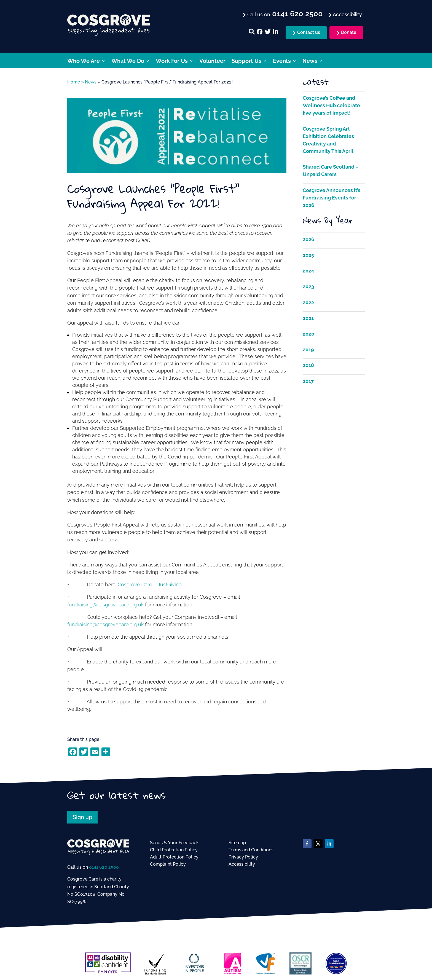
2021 (308, 318)
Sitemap (237, 843)
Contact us (309, 32)
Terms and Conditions (251, 850)
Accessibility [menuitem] (347, 14)
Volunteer (212, 62)
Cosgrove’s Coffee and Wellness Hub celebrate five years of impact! (331, 105)
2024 (308, 271)
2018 (308, 365)
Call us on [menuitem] (284, 14)
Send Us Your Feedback (174, 843)
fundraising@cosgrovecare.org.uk (105, 605)
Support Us (246, 62)
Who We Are (84, 62)
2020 (308, 334)
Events (282, 62)
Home (74, 82)
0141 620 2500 (104, 867)
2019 (308, 349)
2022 (308, 302)
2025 (308, 255)
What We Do (128, 62)
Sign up (82, 817)
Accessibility (242, 864)
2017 (308, 381)
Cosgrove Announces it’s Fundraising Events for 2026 (332, 198)
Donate (349, 32)
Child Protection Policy (174, 850)
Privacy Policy (243, 857)
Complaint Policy (168, 864)
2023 (308, 286)
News (310, 62)
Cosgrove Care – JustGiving (150, 585)
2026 (308, 239)
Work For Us (172, 62)
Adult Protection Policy (174, 857)
